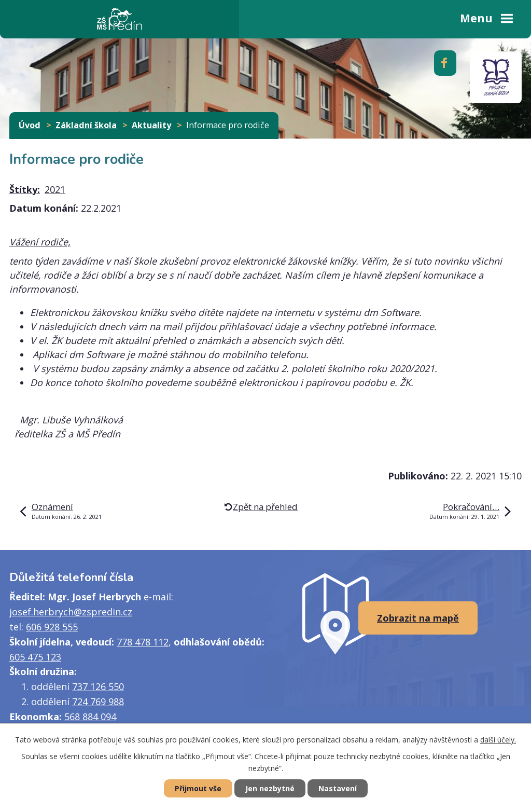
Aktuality (151, 125)
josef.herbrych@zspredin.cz (71, 612)
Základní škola (86, 125)
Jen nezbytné (270, 788)
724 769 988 (98, 701)
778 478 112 (143, 642)
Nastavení (338, 788)
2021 (55, 189)
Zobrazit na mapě (418, 618)
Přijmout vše (198, 788)
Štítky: (25, 189)
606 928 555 (52, 627)
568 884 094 (90, 717)
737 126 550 (98, 686)
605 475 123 (35, 657)
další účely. (498, 740)
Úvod (30, 125)
